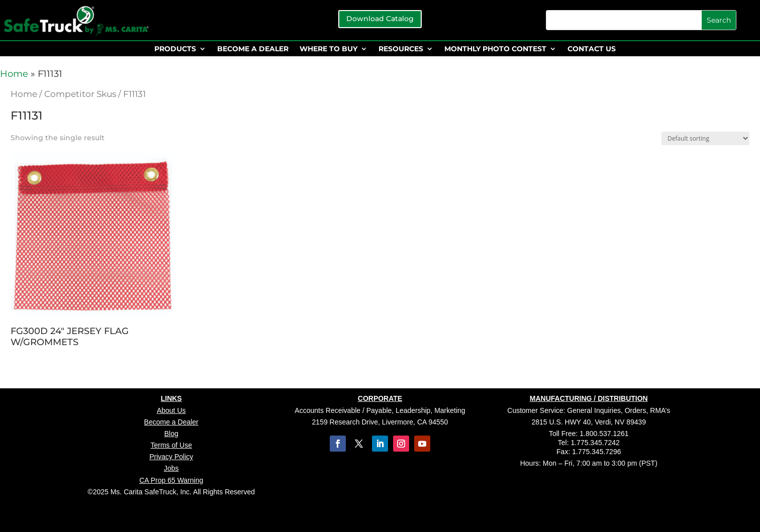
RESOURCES (401, 49)
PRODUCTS (175, 49)
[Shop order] (705, 138)
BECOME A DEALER (253, 49)
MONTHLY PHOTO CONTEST (495, 49)
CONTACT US (592, 49)
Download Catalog (380, 19)
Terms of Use (171, 445)
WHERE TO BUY (328, 49)
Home (14, 74)
